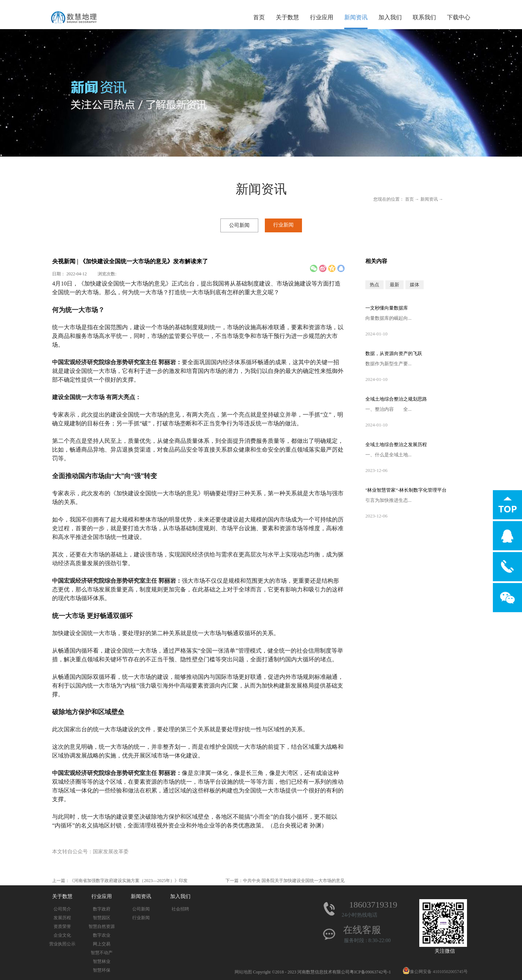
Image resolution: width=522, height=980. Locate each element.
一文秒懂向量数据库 (387, 308)
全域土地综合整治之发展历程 (396, 444)
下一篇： (285, 881)
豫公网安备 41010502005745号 (435, 972)
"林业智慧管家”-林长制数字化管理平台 (406, 490)
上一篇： (120, 881)
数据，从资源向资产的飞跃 (394, 353)
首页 (259, 17)
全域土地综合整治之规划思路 (396, 399)
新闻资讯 (429, 199)
